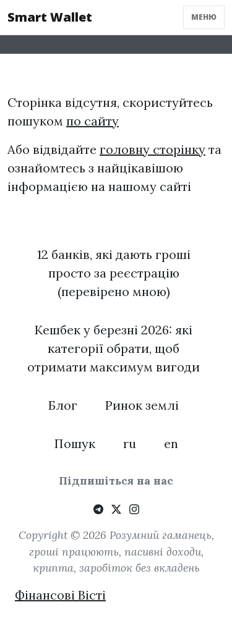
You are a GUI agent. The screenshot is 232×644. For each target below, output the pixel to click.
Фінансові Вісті (60, 595)
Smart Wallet (50, 17)
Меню (204, 17)
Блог (63, 405)
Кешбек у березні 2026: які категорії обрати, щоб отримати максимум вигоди (114, 348)
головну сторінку (153, 149)
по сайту (92, 121)
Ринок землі (142, 405)
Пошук (75, 443)
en (171, 443)
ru (130, 443)
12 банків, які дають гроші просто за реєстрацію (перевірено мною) (114, 273)
